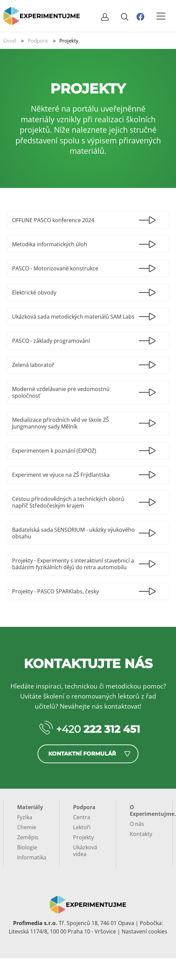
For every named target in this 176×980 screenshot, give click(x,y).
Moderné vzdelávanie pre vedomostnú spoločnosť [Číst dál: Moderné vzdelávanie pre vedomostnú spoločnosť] (61, 392)
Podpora (84, 807)
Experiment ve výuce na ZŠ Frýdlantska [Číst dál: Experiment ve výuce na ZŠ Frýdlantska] (61, 475)
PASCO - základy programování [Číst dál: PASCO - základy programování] (51, 341)
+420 (98, 729)
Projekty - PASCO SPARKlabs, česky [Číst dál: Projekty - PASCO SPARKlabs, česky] (55, 591)
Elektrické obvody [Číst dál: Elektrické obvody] (34, 292)
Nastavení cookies (144, 931)
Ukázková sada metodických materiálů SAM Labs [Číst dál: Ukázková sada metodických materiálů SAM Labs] (73, 317)
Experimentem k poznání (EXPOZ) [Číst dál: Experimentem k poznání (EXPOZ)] (54, 451)
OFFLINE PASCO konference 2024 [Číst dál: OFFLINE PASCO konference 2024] (53, 220)
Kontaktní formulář (82, 754)
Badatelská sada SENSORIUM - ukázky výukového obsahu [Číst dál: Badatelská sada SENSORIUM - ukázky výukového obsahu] (73, 533)
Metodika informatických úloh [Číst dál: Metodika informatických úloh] (50, 244)
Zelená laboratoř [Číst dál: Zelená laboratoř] (33, 365)
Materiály (30, 807)
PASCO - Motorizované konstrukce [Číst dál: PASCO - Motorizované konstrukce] (55, 268)
